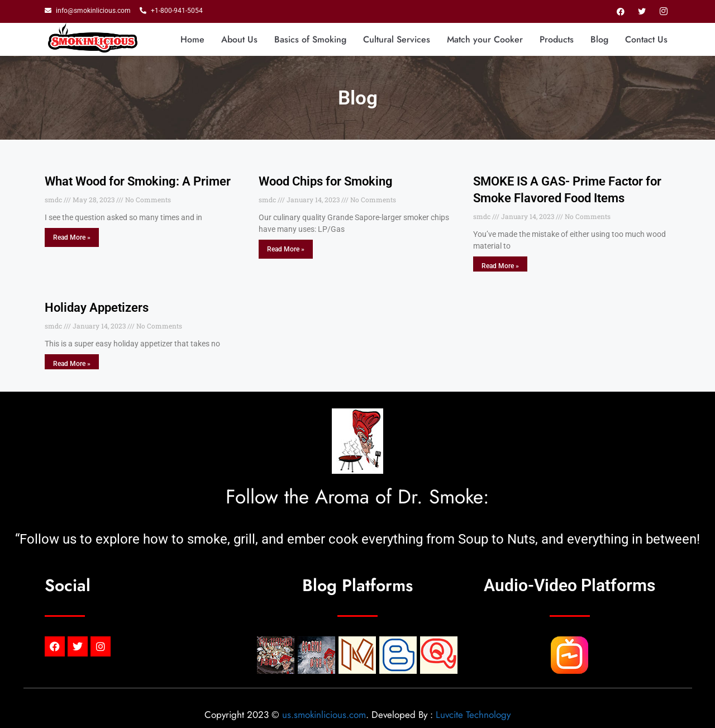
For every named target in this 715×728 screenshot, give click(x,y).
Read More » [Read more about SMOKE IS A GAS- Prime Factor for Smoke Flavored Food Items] (500, 266)
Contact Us (646, 39)
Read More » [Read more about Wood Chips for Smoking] (286, 249)
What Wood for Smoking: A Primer (138, 181)
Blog (599, 39)
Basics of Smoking (310, 39)
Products (557, 39)
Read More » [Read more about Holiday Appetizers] (72, 364)
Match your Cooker (485, 39)
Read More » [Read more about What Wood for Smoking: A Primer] (72, 237)
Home (192, 39)
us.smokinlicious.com (324, 715)
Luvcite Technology (473, 715)
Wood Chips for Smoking (326, 181)
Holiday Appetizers (97, 308)
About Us (239, 39)
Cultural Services (397, 39)
